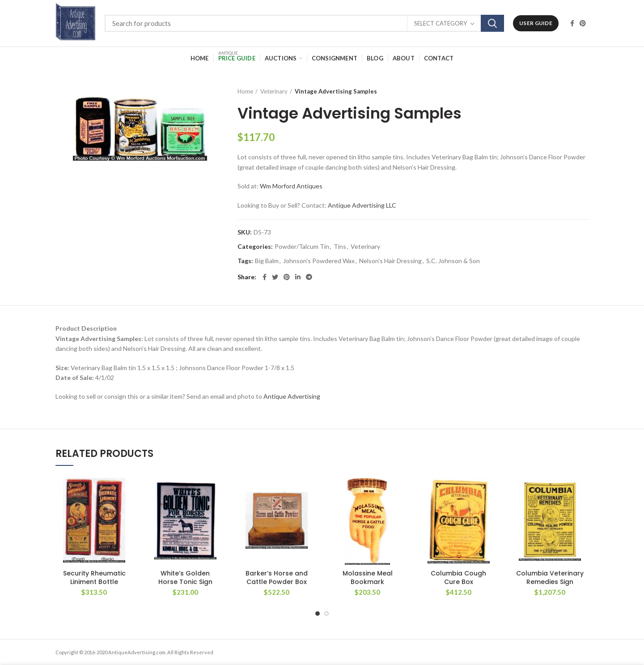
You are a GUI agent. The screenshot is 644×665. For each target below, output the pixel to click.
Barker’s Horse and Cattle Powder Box (277, 577)
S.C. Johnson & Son (453, 261)
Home (245, 91)
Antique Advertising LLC (362, 205)
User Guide (536, 23)
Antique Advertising (292, 396)
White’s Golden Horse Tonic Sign (185, 577)
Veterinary (274, 91)
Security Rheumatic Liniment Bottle (94, 577)
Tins (340, 247)
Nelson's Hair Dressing (390, 261)
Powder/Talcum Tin (302, 247)
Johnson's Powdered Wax (319, 261)
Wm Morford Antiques (291, 186)
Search (492, 23)
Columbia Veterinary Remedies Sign (550, 577)
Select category (441, 23)
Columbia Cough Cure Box (458, 577)
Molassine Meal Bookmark (368, 577)
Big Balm (267, 261)
